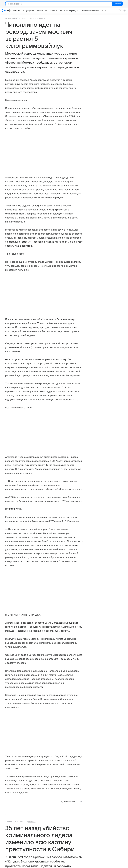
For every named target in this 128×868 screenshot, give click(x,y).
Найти (117, 4)
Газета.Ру (32, 822)
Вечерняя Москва (38, 18)
